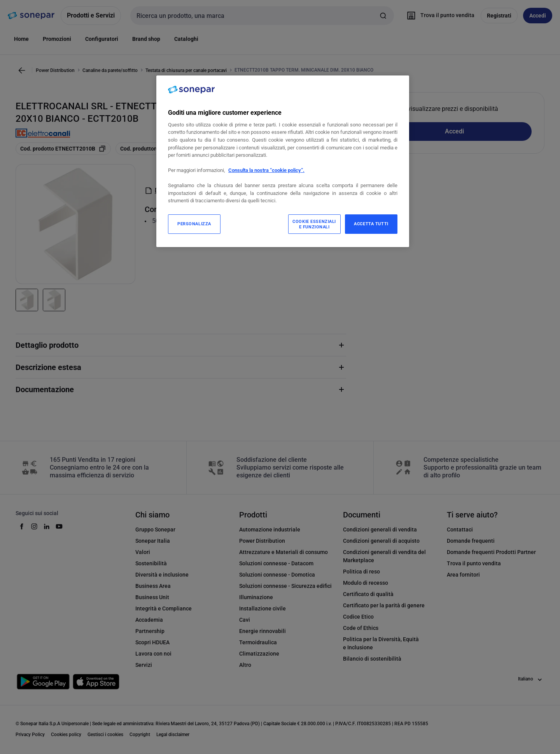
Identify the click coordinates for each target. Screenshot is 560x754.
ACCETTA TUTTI (371, 224)
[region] (283, 161)
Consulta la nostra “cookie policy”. (266, 170)
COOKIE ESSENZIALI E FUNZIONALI (314, 224)
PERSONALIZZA (194, 224)
